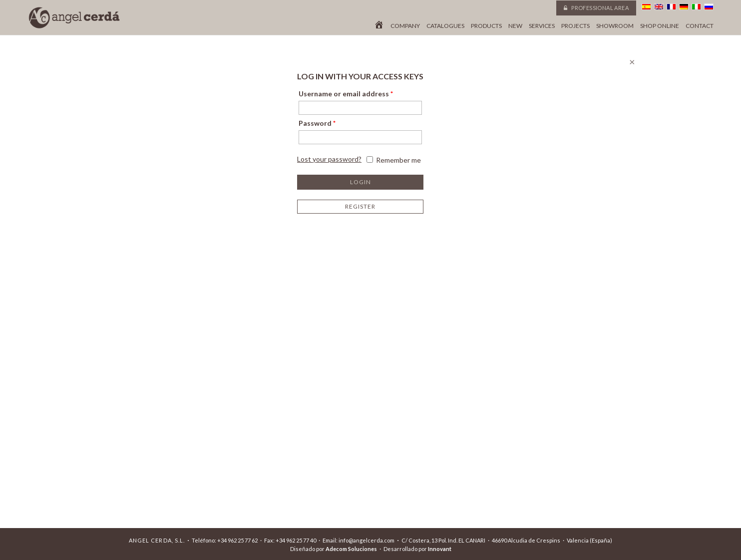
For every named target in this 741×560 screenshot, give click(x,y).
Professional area (596, 8)
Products (486, 26)
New (515, 26)
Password (317, 123)
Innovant (440, 549)
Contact (700, 26)
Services (542, 26)
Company (405, 26)
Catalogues (445, 26)
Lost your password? (329, 159)
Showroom (615, 26)
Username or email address (346, 94)
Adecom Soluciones (351, 549)
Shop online (660, 26)
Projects (575, 26)
